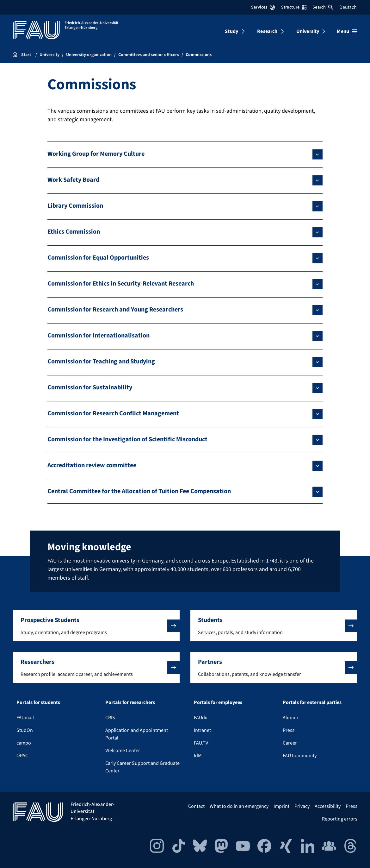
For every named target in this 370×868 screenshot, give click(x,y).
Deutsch (348, 7)
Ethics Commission (74, 232)
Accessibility (328, 806)
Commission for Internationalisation (99, 336)
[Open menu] (347, 31)
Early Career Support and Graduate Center (142, 767)
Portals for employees (218, 702)
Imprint (281, 806)
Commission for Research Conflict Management (113, 413)
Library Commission (75, 206)
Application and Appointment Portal (137, 734)
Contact (196, 806)
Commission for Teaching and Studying (101, 362)
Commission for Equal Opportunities (98, 258)
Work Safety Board (73, 180)
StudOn (25, 730)
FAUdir (201, 718)
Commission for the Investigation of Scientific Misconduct (127, 439)
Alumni (290, 718)
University (308, 31)
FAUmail (25, 718)
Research (267, 31)
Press (289, 730)
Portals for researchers (130, 702)
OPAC (22, 756)
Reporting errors (340, 819)
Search (323, 7)
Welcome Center (123, 751)
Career (290, 743)
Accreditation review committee (92, 465)
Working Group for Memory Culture (96, 154)
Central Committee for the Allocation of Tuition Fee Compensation (139, 491)
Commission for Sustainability (90, 387)
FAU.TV (201, 743)
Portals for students (38, 702)
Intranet (202, 730)
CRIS (110, 718)
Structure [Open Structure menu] (294, 7)
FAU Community (300, 756)
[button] (96, 626)
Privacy (302, 806)
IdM (198, 756)
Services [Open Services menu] (263, 7)
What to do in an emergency (239, 806)
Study (231, 31)
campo (24, 743)
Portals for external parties (312, 702)
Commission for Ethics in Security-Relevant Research (121, 284)
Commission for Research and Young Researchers (115, 310)
